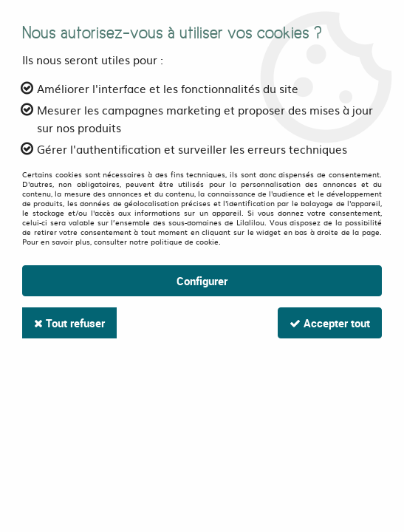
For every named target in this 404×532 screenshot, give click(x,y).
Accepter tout (330, 323)
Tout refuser (69, 323)
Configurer (202, 281)
